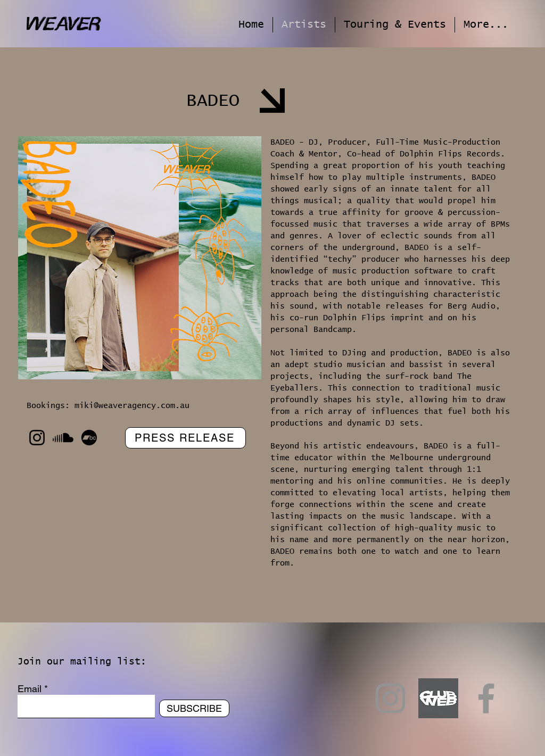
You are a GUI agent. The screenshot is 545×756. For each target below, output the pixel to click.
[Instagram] (37, 438)
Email (30, 689)
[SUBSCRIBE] (194, 708)
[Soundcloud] (63, 438)
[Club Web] (438, 698)
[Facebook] (486, 698)
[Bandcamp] (89, 438)
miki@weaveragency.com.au (132, 406)
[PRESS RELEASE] (185, 438)
